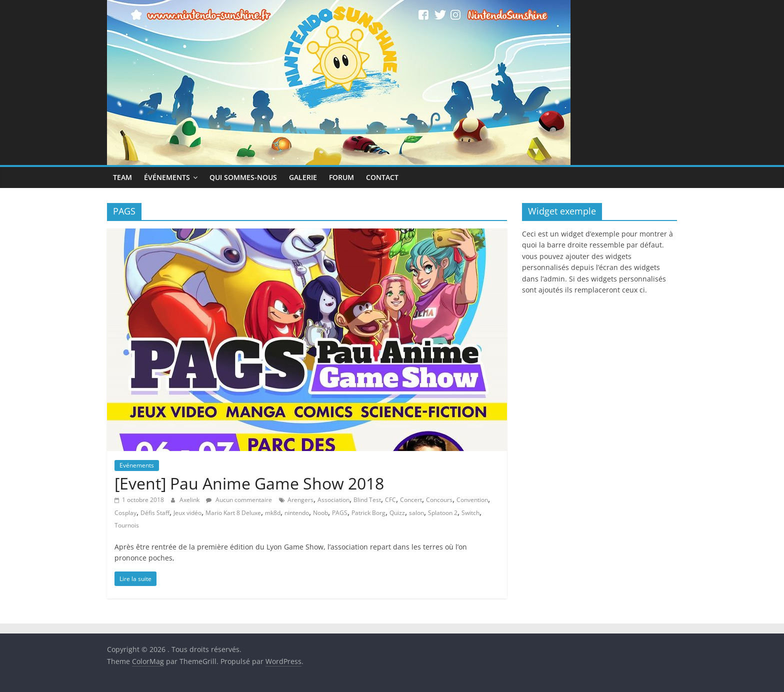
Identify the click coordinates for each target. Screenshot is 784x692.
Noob (320, 513)
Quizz (397, 513)
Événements (167, 177)
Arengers (300, 500)
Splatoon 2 (443, 513)
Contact (382, 177)
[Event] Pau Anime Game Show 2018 (249, 483)
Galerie (303, 177)
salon (416, 513)
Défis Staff (155, 513)
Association (333, 500)
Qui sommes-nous (243, 177)
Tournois (127, 525)
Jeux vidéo (187, 513)
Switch (470, 513)
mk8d (273, 513)
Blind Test (367, 500)
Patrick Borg (368, 513)
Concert (411, 500)
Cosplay (125, 513)
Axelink (190, 500)
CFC (390, 500)
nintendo (297, 513)
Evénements (137, 465)
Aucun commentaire (239, 500)
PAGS (340, 513)
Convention (472, 500)
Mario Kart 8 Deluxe (233, 513)
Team (122, 177)
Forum (341, 177)
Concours (439, 500)
